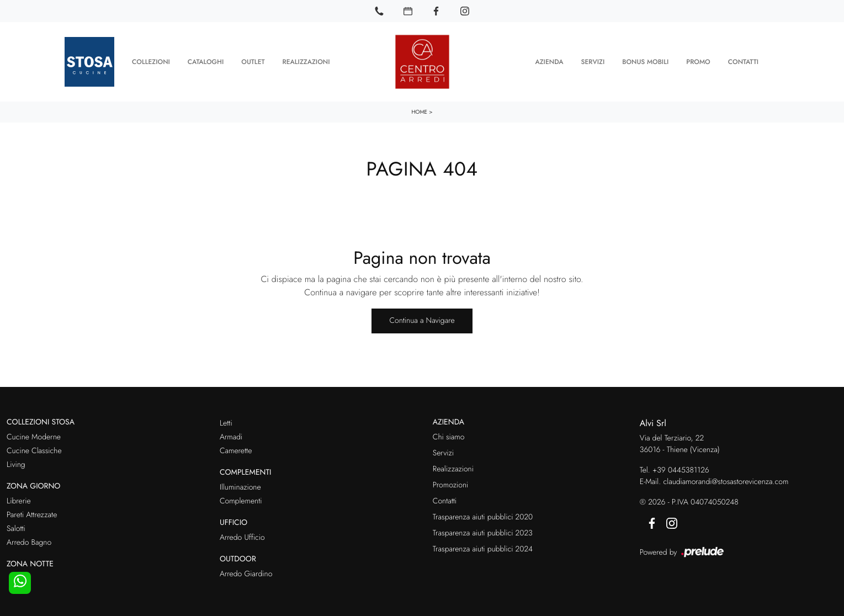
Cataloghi (206, 61)
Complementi (241, 499)
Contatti (743, 61)
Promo (698, 61)
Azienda (549, 61)
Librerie (19, 499)
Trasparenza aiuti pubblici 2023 (483, 531)
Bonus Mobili (645, 61)
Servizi (593, 61)
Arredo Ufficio (242, 535)
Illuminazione (240, 485)
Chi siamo (449, 435)
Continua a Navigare (422, 318)
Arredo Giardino (246, 572)
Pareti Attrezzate (32, 513)
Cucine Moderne (34, 435)
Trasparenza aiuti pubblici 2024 (483, 547)
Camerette (236, 449)
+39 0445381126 (681, 469)
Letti (226, 421)
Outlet (253, 61)
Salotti (16, 527)
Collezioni (151, 61)
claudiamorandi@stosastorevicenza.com (726, 480)
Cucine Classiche (34, 449)
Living (16, 463)
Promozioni (450, 483)
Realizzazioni (306, 61)
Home (419, 110)
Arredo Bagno (29, 540)
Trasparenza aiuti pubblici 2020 (483, 515)
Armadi (231, 435)
